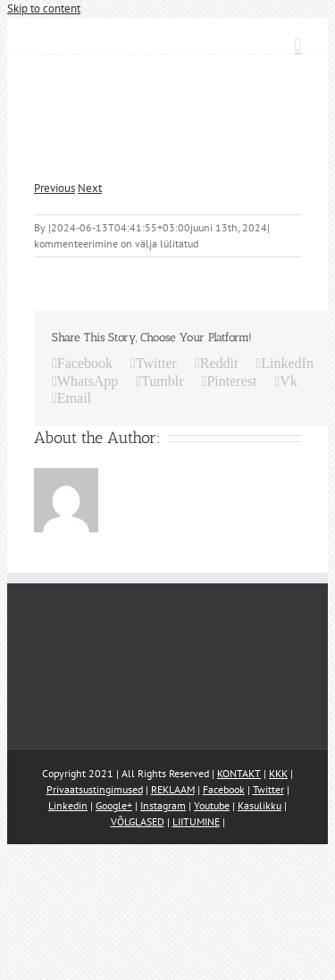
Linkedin (68, 805)
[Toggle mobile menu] (297, 45)
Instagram (163, 805)
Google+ (114, 805)
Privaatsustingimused (95, 789)
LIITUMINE (196, 821)
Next (90, 188)
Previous (54, 188)
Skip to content (44, 8)
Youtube (212, 805)
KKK (278, 773)
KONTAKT (239, 773)
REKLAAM (173, 789)
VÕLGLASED (138, 821)
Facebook (224, 789)
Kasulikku (260, 805)
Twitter (268, 789)
